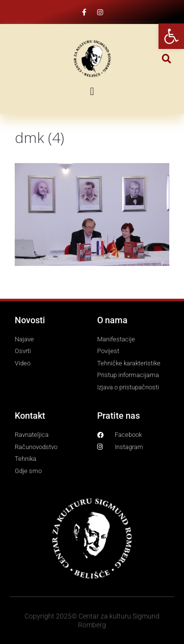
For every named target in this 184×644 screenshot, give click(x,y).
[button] (167, 59)
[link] (171, 36)
